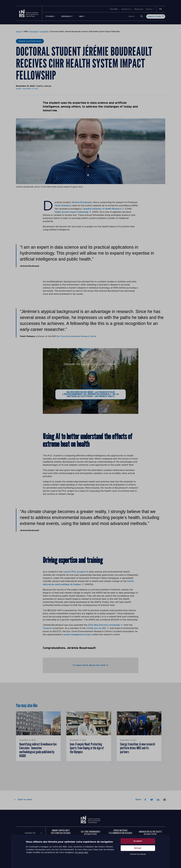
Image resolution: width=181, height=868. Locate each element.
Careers (149, 9)
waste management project (78, 634)
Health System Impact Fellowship (72, 212)
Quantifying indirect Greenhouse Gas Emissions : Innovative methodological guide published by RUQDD (37, 749)
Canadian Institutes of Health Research (102, 209)
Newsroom (139, 9)
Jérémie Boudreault (82, 202)
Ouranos (47, 628)
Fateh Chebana (62, 206)
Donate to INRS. (155, 16)
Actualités (44, 32)
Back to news (23, 799)
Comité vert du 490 (96, 628)
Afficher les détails (138, 858)
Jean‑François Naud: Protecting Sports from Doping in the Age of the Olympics (87, 747)
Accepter (138, 845)
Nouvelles (34, 32)
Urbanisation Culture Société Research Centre (150, 833)
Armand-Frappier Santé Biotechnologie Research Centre (61, 833)
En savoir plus (82, 856)
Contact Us (126, 9)
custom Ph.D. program (75, 572)
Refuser (138, 852)
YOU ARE (113, 9)
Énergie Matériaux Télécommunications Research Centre (120, 833)
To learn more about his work (89, 664)
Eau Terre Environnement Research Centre (77, 336)
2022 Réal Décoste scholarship (104, 625)
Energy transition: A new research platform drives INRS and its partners (138, 747)
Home (18, 32)
